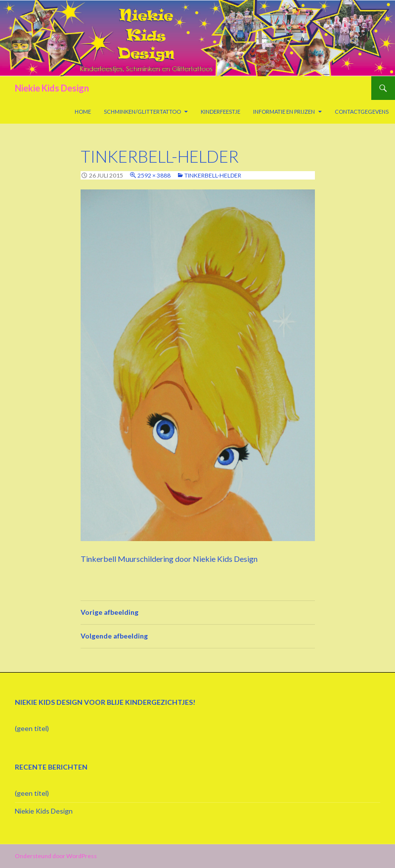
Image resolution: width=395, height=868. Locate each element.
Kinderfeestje (220, 112)
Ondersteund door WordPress (56, 856)
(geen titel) (32, 728)
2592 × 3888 (154, 175)
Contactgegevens (362, 112)
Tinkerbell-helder (213, 175)
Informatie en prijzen (284, 112)
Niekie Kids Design (52, 88)
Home (83, 112)
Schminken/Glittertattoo (142, 112)
